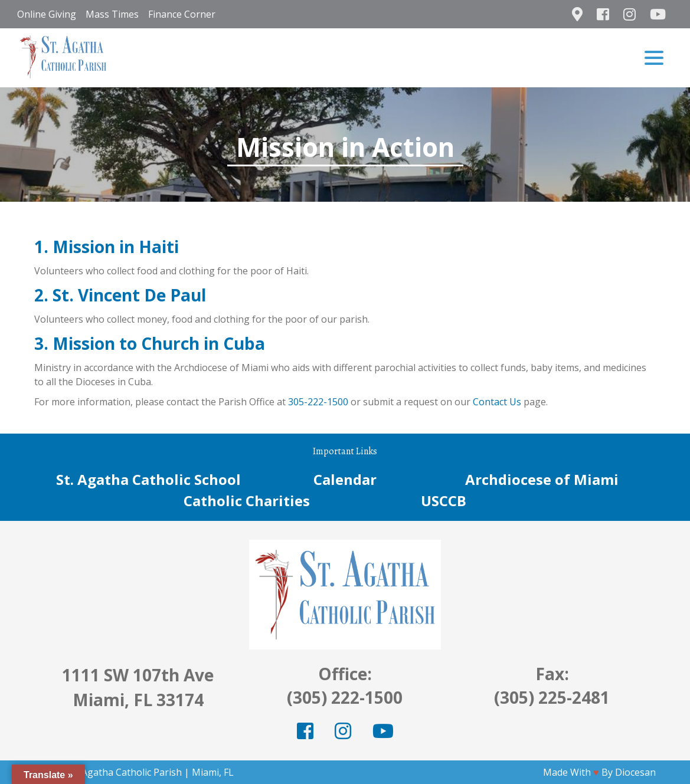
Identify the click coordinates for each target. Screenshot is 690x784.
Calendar (345, 479)
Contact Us (497, 402)
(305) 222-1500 (345, 697)
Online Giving (47, 14)
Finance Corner (182, 14)
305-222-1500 (318, 402)
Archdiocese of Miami (542, 479)
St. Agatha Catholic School (148, 479)
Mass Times (112, 14)
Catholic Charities (247, 501)
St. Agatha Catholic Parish (125, 772)
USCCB (444, 501)
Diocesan (635, 772)
